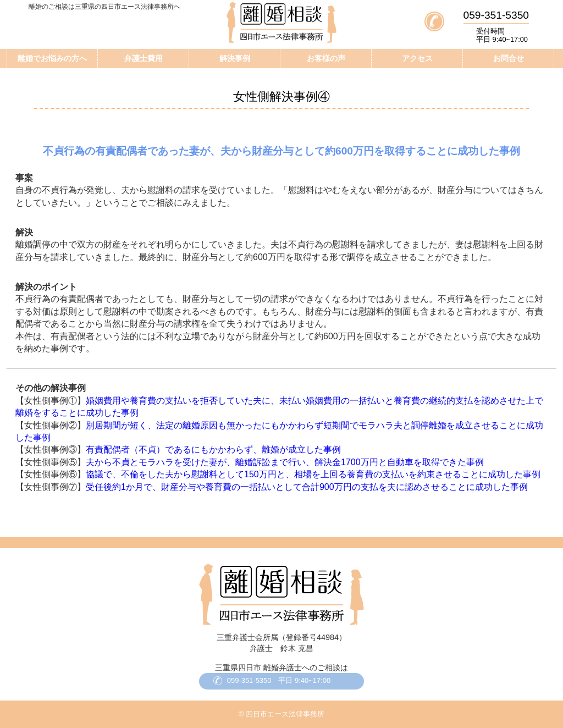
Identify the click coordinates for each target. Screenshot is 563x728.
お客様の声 (326, 58)
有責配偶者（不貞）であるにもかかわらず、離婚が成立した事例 (213, 450)
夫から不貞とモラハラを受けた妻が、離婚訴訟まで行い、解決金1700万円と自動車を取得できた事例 (285, 462)
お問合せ (509, 58)
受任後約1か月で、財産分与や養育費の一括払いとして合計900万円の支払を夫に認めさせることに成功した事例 (307, 487)
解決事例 (235, 58)
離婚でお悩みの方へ (52, 58)
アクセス (417, 58)
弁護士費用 (143, 58)
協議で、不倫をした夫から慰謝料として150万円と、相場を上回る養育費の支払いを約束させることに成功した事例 (313, 474)
